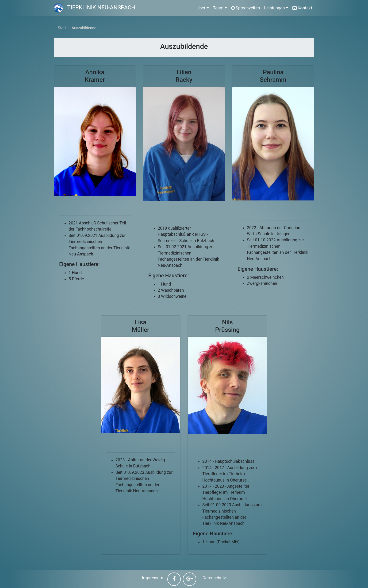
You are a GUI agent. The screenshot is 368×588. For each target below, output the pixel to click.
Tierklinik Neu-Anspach (95, 8)
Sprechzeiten (246, 8)
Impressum (153, 578)
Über (201, 8)
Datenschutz (214, 578)
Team (218, 8)
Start (62, 28)
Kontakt (302, 8)
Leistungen (274, 8)
